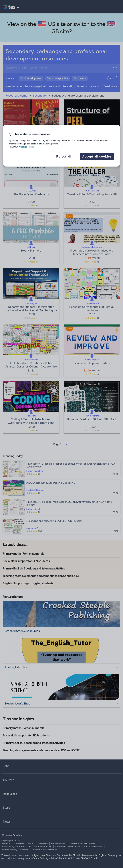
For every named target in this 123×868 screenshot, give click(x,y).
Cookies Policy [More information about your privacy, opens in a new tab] (26, 147)
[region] (62, 146)
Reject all (64, 157)
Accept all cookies (97, 157)
